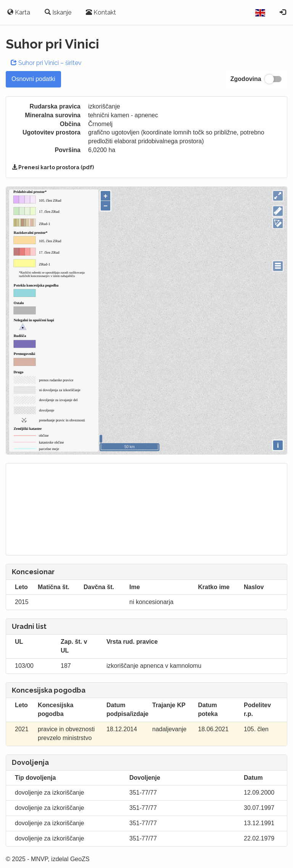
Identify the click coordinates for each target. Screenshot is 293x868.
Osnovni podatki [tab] (33, 79)
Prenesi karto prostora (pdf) (53, 167)
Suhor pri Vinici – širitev (46, 63)
